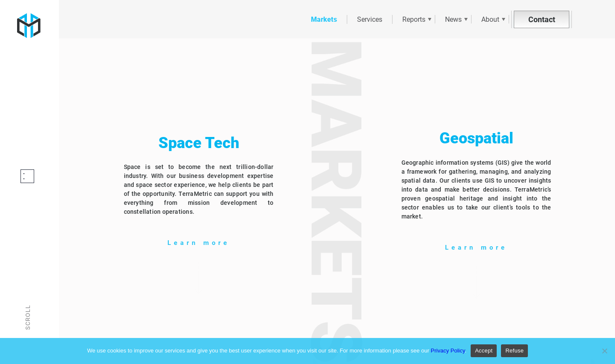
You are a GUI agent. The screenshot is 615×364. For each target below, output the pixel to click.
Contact (542, 19)
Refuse (514, 351)
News (453, 19)
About (490, 19)
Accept (484, 351)
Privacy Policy (448, 351)
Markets (324, 19)
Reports (414, 19)
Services (370, 19)
